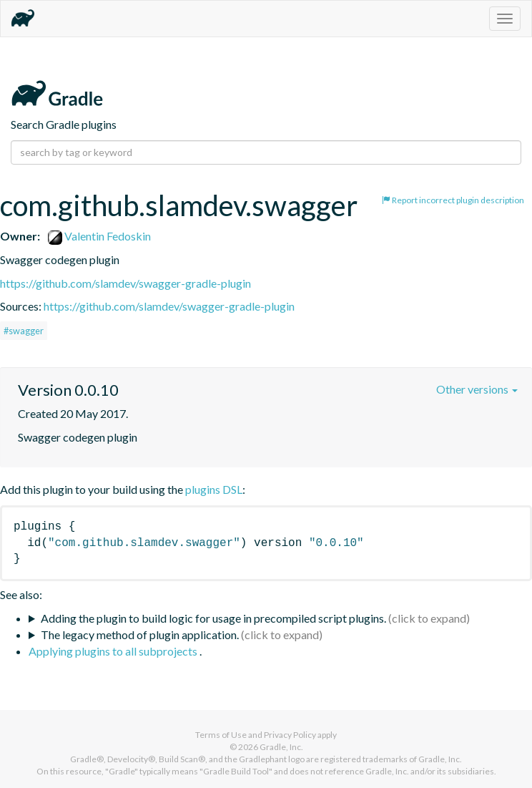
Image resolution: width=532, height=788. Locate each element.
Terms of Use (221, 735)
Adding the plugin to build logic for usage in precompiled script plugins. (213, 618)
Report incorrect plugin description (453, 200)
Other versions (477, 389)
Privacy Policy (290, 735)
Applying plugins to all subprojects (114, 651)
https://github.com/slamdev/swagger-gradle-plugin (125, 283)
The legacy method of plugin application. (140, 634)
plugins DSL (214, 489)
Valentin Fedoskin (99, 236)
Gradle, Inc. (281, 747)
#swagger (24, 331)
